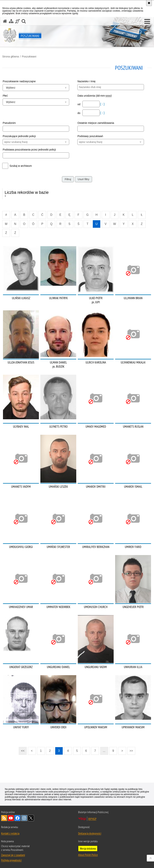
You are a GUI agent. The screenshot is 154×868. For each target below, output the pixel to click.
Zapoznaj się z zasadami (13, 855)
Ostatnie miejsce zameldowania (96, 123)
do (79, 113)
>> (130, 750)
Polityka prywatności (11, 860)
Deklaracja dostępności (90, 833)
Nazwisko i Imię (86, 81)
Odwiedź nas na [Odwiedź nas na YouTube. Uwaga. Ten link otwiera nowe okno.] (11, 818)
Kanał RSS (4, 818)
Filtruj (68, 179)
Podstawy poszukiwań (90, 136)
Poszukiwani (29, 57)
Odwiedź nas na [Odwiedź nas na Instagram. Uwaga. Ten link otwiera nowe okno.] (24, 818)
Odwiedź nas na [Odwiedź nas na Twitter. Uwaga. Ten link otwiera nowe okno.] (31, 818)
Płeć (5, 96)
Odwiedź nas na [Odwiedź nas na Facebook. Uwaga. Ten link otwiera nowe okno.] (17, 818)
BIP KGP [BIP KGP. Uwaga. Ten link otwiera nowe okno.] (92, 819)
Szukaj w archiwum (21, 166)
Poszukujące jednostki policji (19, 136)
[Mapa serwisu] (11, 21)
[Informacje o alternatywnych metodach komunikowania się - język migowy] (17, 21)
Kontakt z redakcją (10, 833)
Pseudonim (9, 123)
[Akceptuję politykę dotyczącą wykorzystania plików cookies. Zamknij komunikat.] (149, 3)
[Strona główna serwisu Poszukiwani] (5, 21)
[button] (147, 22)
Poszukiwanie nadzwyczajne (19, 81)
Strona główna (11, 57)
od (79, 104)
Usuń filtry (84, 179)
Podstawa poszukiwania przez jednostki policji (29, 150)
